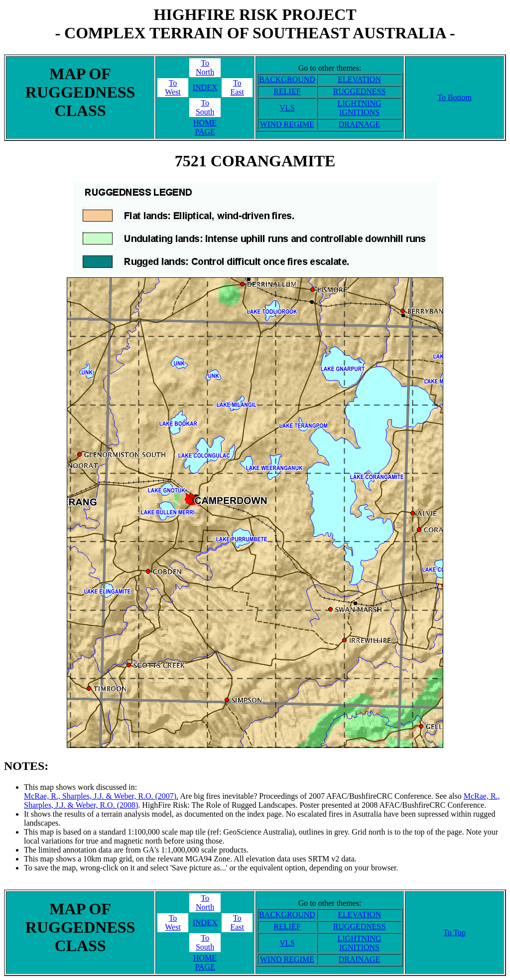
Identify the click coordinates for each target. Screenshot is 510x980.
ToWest (173, 87)
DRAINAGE (360, 124)
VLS (287, 108)
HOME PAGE (205, 127)
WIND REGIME (287, 124)
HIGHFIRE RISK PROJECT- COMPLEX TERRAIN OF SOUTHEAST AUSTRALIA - (255, 24)
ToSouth (205, 107)
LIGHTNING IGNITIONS (360, 108)
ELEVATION (359, 79)
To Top (454, 932)
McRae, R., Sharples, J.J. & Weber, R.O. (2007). (101, 796)
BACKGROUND (287, 79)
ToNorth (205, 67)
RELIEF (287, 91)
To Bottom (454, 97)
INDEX (205, 87)
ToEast (237, 87)
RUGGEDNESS (360, 91)
